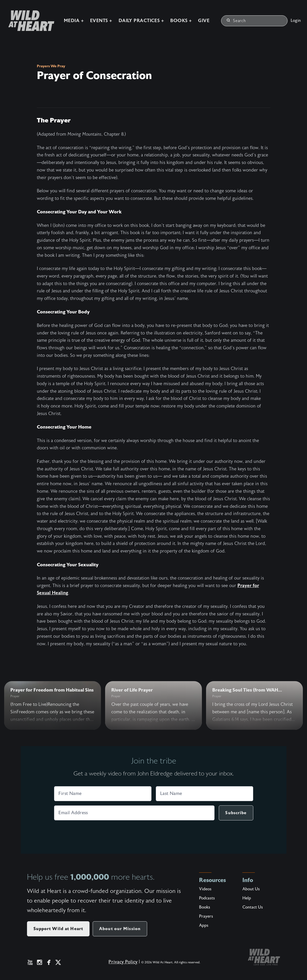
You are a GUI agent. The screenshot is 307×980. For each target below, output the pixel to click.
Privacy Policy (121, 964)
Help (247, 898)
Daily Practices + (134, 17)
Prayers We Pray (51, 66)
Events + (94, 17)
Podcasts (207, 898)
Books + (173, 17)
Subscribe (236, 813)
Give (196, 17)
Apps (204, 925)
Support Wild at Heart (58, 929)
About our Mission (120, 929)
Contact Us (253, 907)
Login (296, 17)
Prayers (206, 916)
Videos (205, 889)
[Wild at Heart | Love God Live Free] (22, 17)
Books (205, 907)
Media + (66, 17)
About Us (251, 889)
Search (236, 17)
